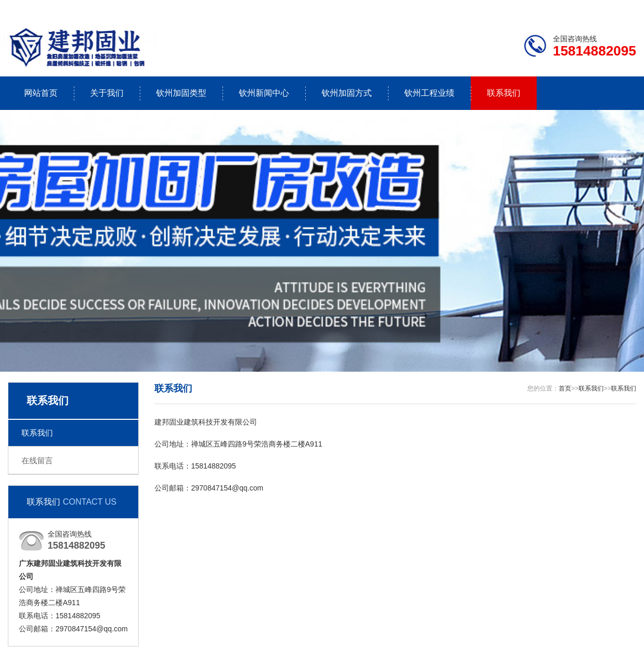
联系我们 (571, 8)
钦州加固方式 (347, 93)
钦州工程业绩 (429, 93)
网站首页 (41, 93)
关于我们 (107, 93)
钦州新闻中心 (264, 93)
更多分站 (621, 8)
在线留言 (37, 460)
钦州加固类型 (181, 93)
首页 (565, 388)
